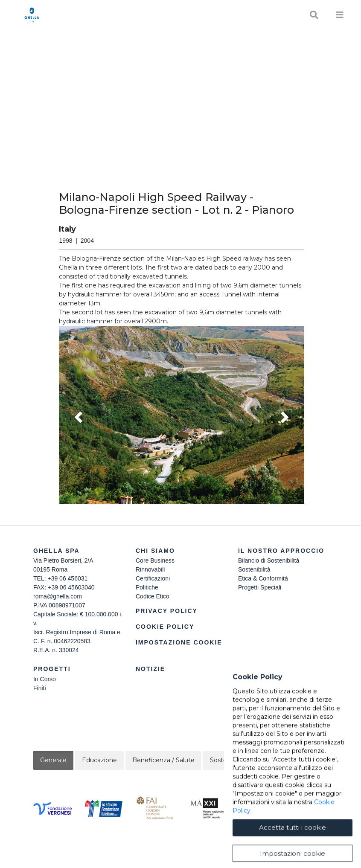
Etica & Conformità (263, 578)
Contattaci (261, 669)
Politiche (147, 587)
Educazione (99, 760)
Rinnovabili (150, 569)
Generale (53, 760)
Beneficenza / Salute (163, 760)
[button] (181, 415)
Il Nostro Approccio (281, 551)
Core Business (155, 560)
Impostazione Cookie (179, 642)
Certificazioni (153, 578)
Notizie (150, 669)
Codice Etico (153, 596)
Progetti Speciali (260, 587)
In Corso (45, 679)
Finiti (40, 688)
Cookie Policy (165, 627)
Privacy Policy (167, 611)
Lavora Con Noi (259, 679)
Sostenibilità (254, 569)
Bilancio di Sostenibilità (269, 560)
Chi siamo (155, 551)
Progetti (52, 669)
